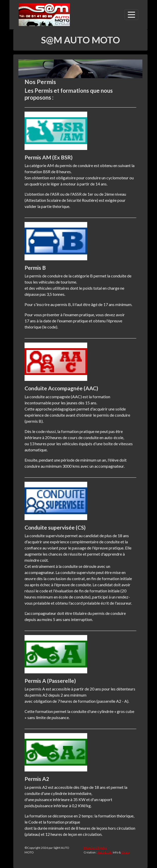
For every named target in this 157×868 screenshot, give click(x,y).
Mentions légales (95, 848)
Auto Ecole (105, 852)
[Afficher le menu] (131, 15)
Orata (125, 852)
